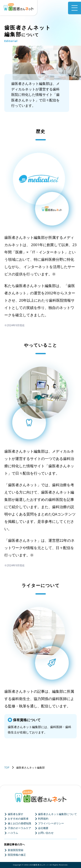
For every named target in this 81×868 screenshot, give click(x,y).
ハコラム (13, 833)
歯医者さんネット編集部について (57, 814)
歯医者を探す (16, 814)
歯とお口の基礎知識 (19, 823)
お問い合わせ (46, 833)
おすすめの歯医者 (18, 819)
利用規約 (43, 819)
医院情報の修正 (17, 855)
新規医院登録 (16, 850)
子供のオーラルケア (19, 828)
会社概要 (43, 828)
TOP (7, 768)
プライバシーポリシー (51, 823)
